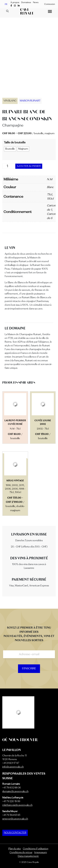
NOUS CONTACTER (15, 833)
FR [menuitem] (6, 4)
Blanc (50, 187)
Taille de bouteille (15, 143)
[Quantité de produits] (9, 166)
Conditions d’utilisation (36, 849)
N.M (50, 179)
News (36, 2)
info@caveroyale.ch (13, 767)
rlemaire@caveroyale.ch (15, 792)
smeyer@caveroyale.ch (15, 819)
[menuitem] (6, 4)
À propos (15, 2)
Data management (28, 856)
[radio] (10, 149)
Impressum (41, 853)
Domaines (26, 2)
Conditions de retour (21, 853)
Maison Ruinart (30, 101)
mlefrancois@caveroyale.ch (17, 805)
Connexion (50, 4)
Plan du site (15, 849)
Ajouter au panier (29, 166)
